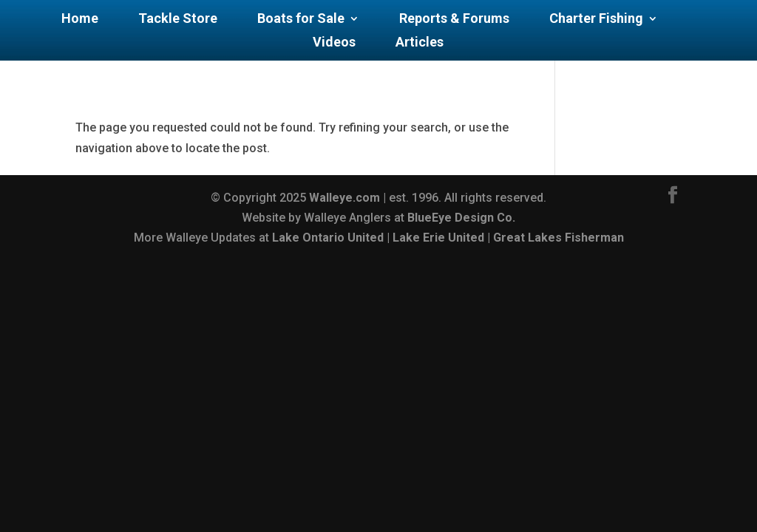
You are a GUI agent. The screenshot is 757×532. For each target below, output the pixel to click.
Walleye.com (344, 198)
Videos (334, 43)
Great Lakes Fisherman (559, 238)
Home (80, 20)
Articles (420, 43)
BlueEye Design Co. (461, 218)
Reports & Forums (454, 20)
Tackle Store (178, 20)
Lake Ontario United (328, 238)
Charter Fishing (596, 20)
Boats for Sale (301, 20)
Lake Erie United (438, 238)
